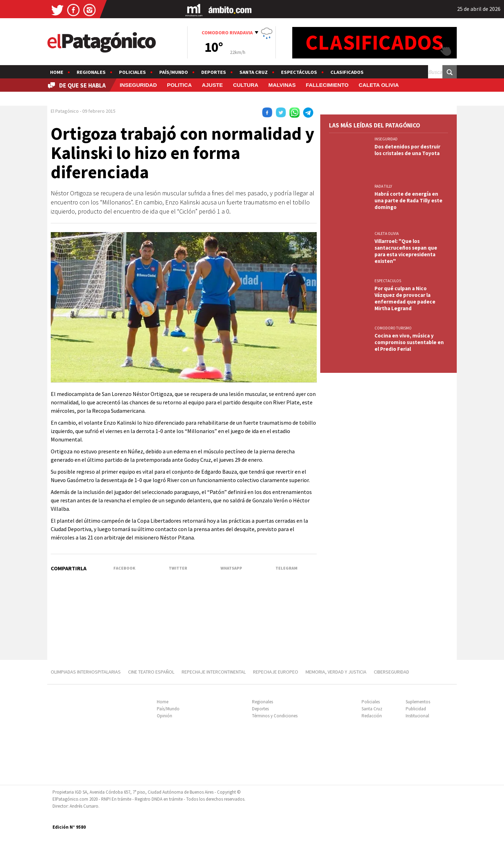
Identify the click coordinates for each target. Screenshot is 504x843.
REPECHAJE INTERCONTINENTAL (214, 672)
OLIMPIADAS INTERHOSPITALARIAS (86, 672)
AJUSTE (212, 85)
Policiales (132, 72)
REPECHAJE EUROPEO (276, 672)
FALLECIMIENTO (327, 85)
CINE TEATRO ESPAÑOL (151, 672)
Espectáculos (299, 72)
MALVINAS (282, 85)
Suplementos (418, 702)
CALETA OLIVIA (379, 85)
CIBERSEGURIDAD (391, 672)
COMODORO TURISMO (393, 328)
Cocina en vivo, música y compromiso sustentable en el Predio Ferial (409, 342)
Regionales (91, 72)
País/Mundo (174, 72)
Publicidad (416, 709)
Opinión (164, 716)
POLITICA (179, 85)
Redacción (372, 716)
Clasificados (347, 72)
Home (57, 72)
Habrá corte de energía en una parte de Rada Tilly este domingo (408, 200)
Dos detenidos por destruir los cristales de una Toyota (407, 150)
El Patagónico (65, 111)
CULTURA (246, 85)
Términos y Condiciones (275, 716)
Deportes (214, 72)
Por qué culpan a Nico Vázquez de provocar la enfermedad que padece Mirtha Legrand (405, 298)
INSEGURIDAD (138, 85)
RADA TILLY (383, 186)
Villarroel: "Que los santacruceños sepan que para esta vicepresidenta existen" (406, 251)
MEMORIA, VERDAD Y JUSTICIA (336, 672)
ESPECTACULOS (388, 281)
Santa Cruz (254, 72)
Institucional (417, 716)
